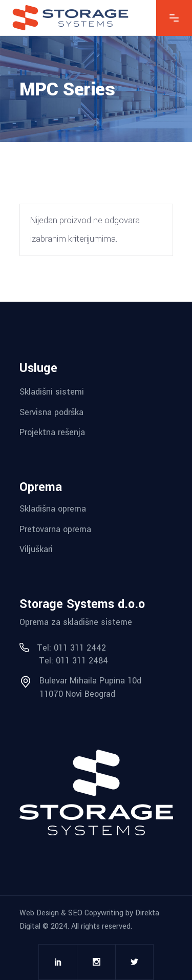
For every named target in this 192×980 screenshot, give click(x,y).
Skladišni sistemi (52, 392)
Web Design (39, 913)
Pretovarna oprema (55, 529)
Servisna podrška (51, 412)
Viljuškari (36, 549)
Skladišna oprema (53, 509)
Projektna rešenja (52, 432)
